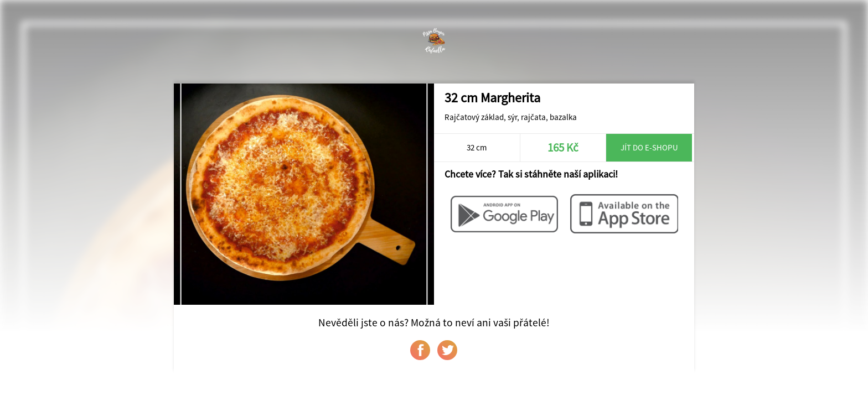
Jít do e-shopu (649, 147)
